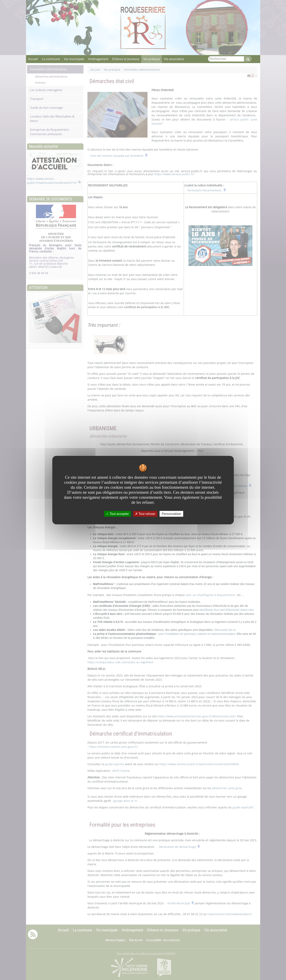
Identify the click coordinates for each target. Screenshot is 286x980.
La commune (51, 59)
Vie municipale (74, 59)
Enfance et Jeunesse (126, 59)
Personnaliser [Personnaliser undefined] (172, 514)
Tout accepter (117, 514)
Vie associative (174, 59)
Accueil (33, 59)
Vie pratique (152, 59)
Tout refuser (145, 514)
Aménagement (98, 59)
